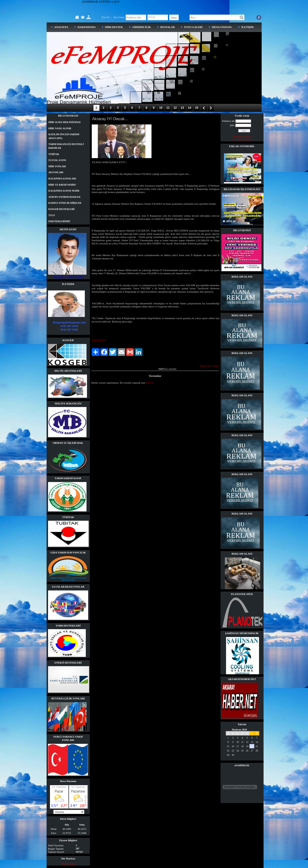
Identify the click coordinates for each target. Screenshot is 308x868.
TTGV (52, 215)
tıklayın (150, 383)
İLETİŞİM (247, 27)
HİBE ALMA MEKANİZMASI (65, 122)
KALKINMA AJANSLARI (62, 179)
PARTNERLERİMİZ (59, 221)
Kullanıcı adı (228, 121)
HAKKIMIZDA (86, 27)
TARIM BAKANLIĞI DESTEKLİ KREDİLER (66, 146)
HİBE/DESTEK (114, 27)
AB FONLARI (56, 172)
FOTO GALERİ (193, 27)
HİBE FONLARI (57, 166)
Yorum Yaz (205, 366)
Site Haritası (69, 864)
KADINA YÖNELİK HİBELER (65, 203)
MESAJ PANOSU (222, 27)
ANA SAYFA (99, 340)
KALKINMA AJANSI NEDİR (64, 191)
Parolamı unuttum (243, 137)
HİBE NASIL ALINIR (60, 128)
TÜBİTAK (54, 154)
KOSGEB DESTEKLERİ (62, 209)
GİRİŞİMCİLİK (141, 27)
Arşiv (216, 366)
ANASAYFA (61, 27)
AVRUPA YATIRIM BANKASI (65, 197)
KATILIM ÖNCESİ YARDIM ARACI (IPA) (64, 136)
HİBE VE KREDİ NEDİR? (62, 185)
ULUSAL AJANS (57, 160)
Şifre (232, 125)
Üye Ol (105, 17)
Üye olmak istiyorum (242, 140)
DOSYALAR (168, 27)
